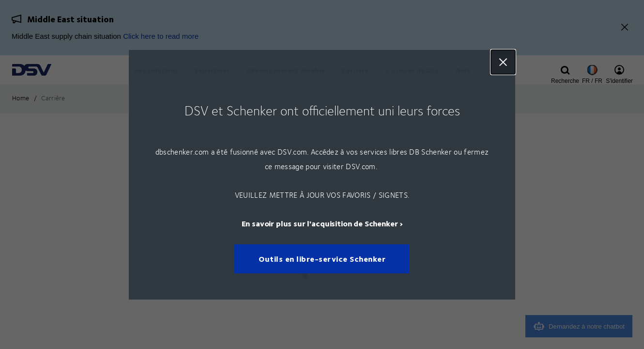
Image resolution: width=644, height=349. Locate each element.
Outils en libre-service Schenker (322, 259)
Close (503, 62)
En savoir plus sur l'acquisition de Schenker (320, 223)
